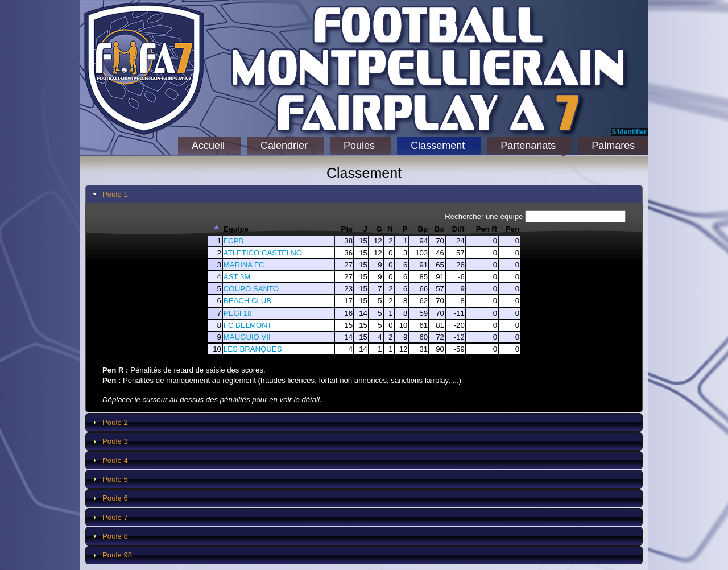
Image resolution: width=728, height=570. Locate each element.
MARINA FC (244, 265)
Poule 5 (115, 479)
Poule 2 (115, 422)
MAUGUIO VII (247, 337)
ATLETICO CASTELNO (263, 253)
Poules (359, 146)
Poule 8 (115, 536)
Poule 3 (115, 441)
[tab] (364, 194)
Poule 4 (115, 460)
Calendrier (284, 146)
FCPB (233, 241)
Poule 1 (115, 194)
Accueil (208, 146)
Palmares (613, 146)
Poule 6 (115, 498)
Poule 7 (115, 517)
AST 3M (237, 277)
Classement (438, 146)
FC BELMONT (248, 325)
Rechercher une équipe (535, 216)
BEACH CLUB (247, 301)
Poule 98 (117, 555)
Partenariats (528, 146)
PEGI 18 (238, 313)
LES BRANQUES (253, 349)
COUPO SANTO (251, 289)
